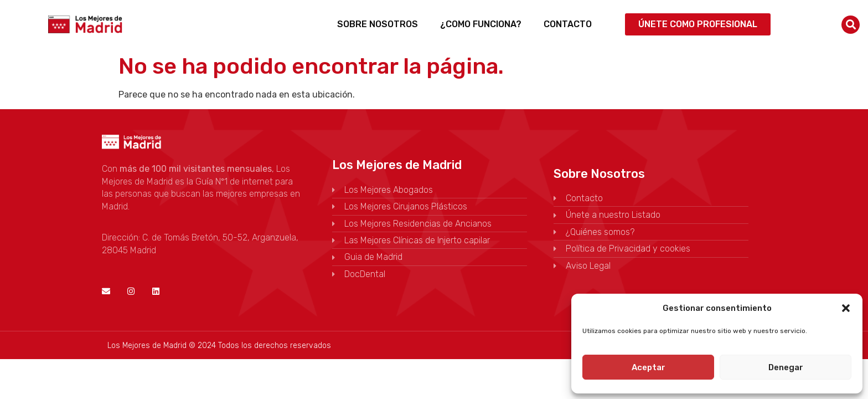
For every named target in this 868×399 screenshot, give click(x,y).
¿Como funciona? (481, 24)
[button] (846, 308)
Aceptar (649, 367)
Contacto (568, 24)
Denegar (786, 367)
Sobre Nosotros (378, 24)
